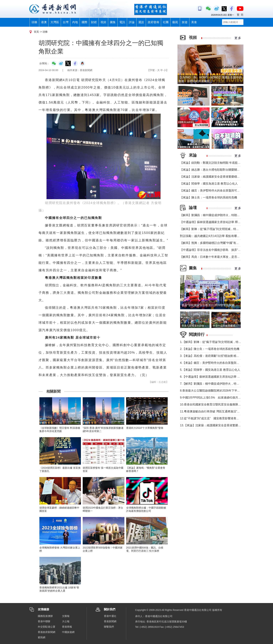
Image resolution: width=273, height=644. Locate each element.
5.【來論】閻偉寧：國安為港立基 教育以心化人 (210, 370)
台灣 (66, 22)
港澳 (44, 22)
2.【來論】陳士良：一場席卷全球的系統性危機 (210, 349)
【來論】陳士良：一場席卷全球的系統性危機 (208, 197)
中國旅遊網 (68, 632)
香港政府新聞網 (47, 632)
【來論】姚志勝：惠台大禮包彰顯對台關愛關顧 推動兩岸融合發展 (222, 170)
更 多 (238, 38)
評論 (132, 22)
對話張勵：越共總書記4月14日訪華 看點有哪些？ (211, 236)
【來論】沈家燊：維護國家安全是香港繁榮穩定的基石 (214, 177)
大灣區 (55, 22)
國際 (84, 22)
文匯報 (66, 616)
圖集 (113, 22)
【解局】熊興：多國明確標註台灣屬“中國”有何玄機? (213, 243)
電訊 (122, 22)
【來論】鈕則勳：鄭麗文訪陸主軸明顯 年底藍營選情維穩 (216, 163)
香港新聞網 (110, 621)
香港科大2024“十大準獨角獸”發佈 (145, 428)
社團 (166, 22)
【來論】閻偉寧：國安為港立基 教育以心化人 (209, 184)
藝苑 (175, 22)
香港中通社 (110, 616)
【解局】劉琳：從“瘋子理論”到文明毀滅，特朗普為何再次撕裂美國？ (224, 229)
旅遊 (185, 22)
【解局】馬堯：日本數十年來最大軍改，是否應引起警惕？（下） (221, 257)
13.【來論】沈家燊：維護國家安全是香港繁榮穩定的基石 (216, 425)
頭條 (34, 22)
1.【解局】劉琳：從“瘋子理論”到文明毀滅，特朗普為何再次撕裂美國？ (225, 342)
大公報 (66, 621)
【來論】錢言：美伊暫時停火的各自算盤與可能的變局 (214, 191)
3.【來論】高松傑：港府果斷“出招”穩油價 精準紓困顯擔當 (217, 356)
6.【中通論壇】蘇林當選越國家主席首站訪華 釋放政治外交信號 (220, 377)
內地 (75, 22)
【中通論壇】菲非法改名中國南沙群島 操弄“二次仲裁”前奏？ (219, 250)
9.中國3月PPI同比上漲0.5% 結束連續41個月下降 (212, 398)
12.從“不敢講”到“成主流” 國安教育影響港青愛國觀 (212, 418)
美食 (194, 22)
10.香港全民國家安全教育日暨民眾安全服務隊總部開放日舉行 (219, 404)
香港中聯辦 (44, 621)
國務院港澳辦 (45, 616)
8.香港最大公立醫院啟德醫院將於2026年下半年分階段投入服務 (220, 391)
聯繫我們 (109, 627)
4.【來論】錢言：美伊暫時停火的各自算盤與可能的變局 (215, 363)
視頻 (103, 22)
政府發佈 (153, 22)
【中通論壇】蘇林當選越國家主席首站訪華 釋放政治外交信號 (219, 222)
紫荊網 (42, 637)
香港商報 (67, 627)
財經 (94, 22)
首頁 (36, 32)
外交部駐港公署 (47, 627)
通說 (141, 22)
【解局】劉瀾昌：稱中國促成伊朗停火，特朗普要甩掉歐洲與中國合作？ (226, 215)
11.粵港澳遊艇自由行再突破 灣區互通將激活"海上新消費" (216, 411)
